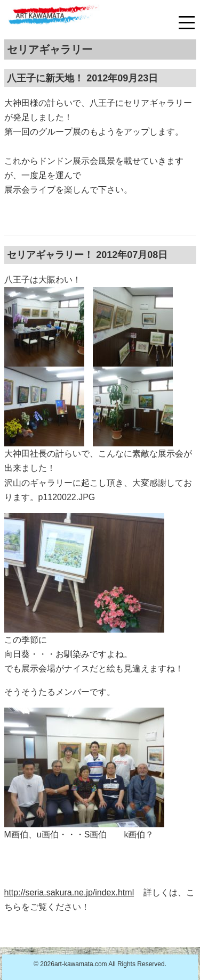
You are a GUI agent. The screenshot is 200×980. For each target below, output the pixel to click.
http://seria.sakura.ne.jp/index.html (69, 892)
